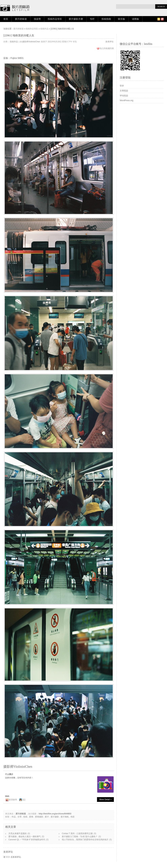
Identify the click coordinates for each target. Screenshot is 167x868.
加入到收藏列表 (107, 48)
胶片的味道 (21, 19)
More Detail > (105, 800)
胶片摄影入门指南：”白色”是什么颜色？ (80, 837)
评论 (124, 96)
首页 (6, 19)
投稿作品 (44, 29)
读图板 (135, 19)
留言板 (121, 19)
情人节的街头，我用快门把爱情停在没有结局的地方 (85, 840)
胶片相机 (65, 817)
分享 (20, 817)
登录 (8, 857)
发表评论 (109, 42)
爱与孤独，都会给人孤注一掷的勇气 (25, 837)
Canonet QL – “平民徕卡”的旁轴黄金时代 (27, 840)
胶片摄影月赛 (76, 19)
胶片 (47, 817)
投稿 (25, 817)
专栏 (92, 19)
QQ (24, 800)
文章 (124, 91)
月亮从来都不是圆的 (18, 833)
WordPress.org (127, 100)
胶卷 (31, 817)
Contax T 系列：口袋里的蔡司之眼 (77, 833)
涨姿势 (37, 19)
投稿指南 (106, 19)
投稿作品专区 (55, 19)
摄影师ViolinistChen (31, 42)
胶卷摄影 (39, 817)
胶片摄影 (55, 817)
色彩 (73, 817)
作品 (14, 817)
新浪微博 (13, 800)
